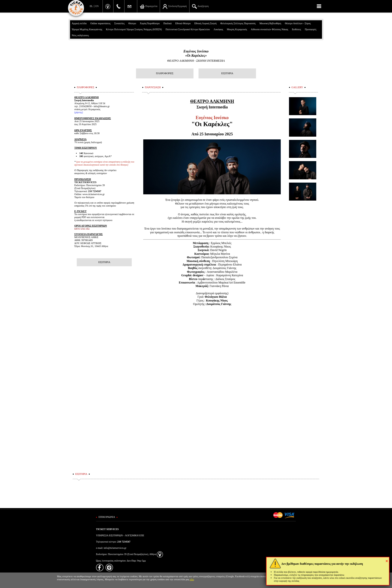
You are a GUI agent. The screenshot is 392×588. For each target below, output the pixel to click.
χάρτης (79, 112)
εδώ (192, 579)
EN (97, 6)
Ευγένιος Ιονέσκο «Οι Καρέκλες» (196, 53)
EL (91, 6)
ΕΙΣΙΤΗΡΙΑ (227, 73)
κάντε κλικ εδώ (82, 229)
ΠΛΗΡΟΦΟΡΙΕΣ (165, 73)
